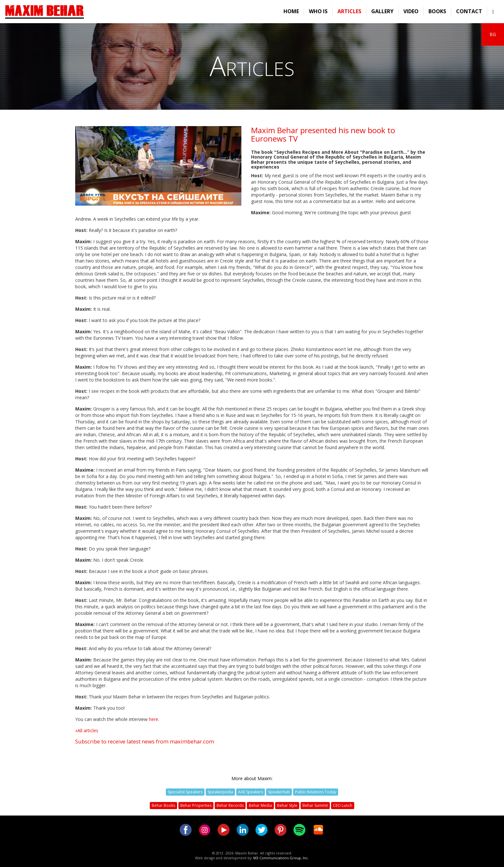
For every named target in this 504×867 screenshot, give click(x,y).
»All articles (87, 730)
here (153, 719)
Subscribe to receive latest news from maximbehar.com (145, 741)
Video (411, 11)
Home (291, 11)
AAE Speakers (251, 792)
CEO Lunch (343, 805)
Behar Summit (315, 805)
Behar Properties (196, 805)
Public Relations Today (316, 792)
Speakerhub (279, 792)
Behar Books (163, 805)
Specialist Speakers (185, 792)
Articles (349, 11)
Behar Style (287, 805)
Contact (469, 11)
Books (437, 11)
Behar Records (230, 805)
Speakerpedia (220, 792)
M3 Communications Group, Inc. (281, 858)
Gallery (382, 11)
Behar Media (260, 805)
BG (493, 34)
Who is (318, 11)
